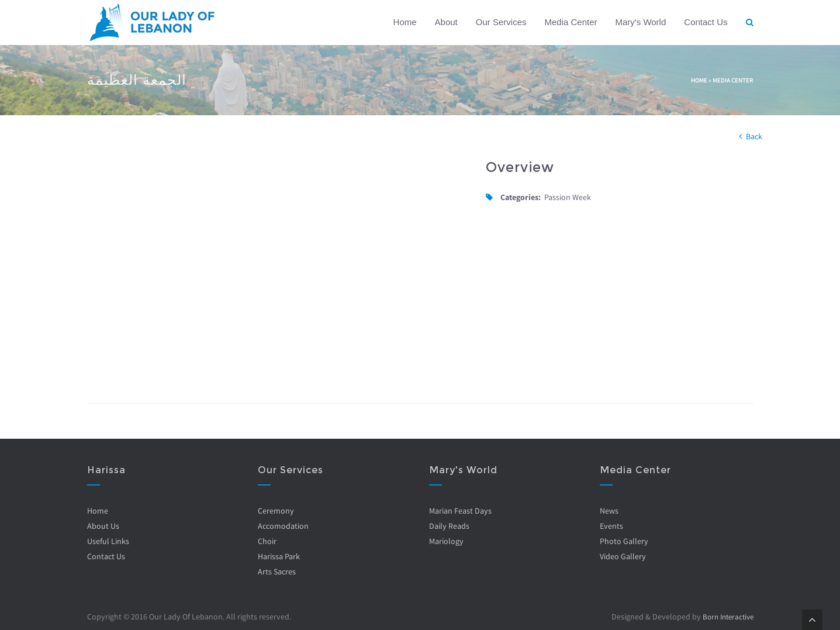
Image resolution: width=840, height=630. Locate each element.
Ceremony (276, 511)
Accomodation (283, 526)
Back (754, 136)
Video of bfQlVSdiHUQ (278, 266)
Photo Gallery (624, 541)
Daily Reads (449, 526)
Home (405, 22)
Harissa (106, 470)
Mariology (446, 541)
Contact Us (706, 22)
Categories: (521, 197)
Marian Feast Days (460, 511)
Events (611, 526)
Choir (267, 541)
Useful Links (108, 541)
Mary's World (641, 22)
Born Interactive (725, 617)
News (609, 511)
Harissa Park (279, 556)
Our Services (501, 22)
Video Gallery (623, 556)
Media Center (571, 22)
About (446, 22)
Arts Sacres (277, 572)
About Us (103, 526)
